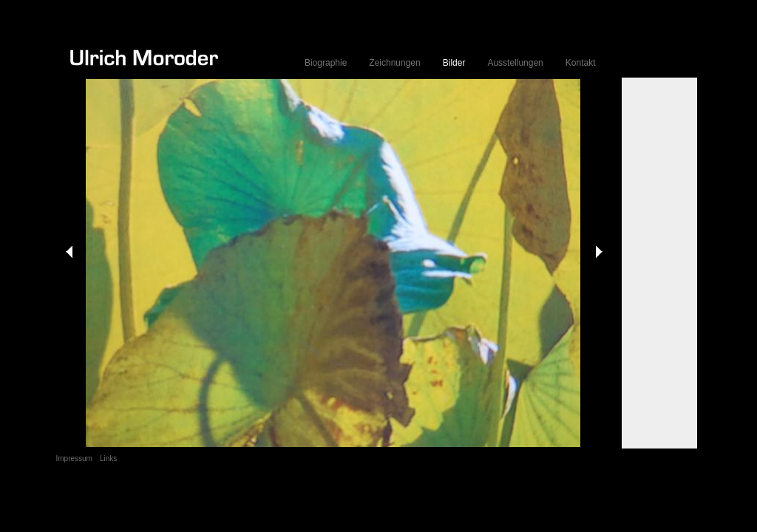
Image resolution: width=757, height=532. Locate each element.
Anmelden (683, 496)
